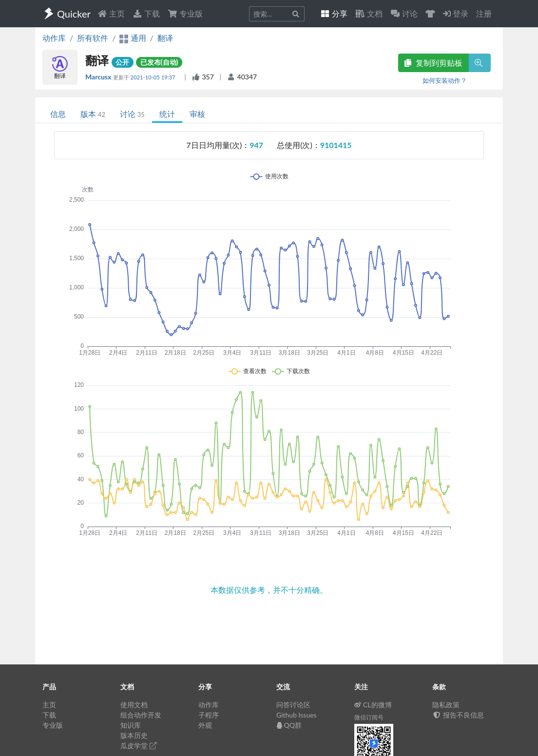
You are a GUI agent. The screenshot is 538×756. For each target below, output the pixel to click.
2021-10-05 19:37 (154, 77)
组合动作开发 (141, 715)
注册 (484, 13)
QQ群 (289, 725)
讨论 (132, 114)
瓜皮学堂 (138, 746)
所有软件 (93, 38)
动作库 (54, 38)
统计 (167, 114)
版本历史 (134, 735)
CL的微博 (373, 705)
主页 (111, 13)
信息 (58, 114)
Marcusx (99, 77)
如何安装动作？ (445, 80)
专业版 (185, 13)
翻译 (165, 38)
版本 (93, 114)
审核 (197, 114)
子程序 (209, 715)
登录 (456, 13)
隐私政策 (446, 705)
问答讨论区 (293, 705)
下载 (146, 13)
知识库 (131, 725)
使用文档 (134, 705)
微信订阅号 (369, 717)
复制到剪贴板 (433, 63)
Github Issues (297, 715)
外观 (205, 725)
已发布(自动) (159, 62)
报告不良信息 (458, 715)
